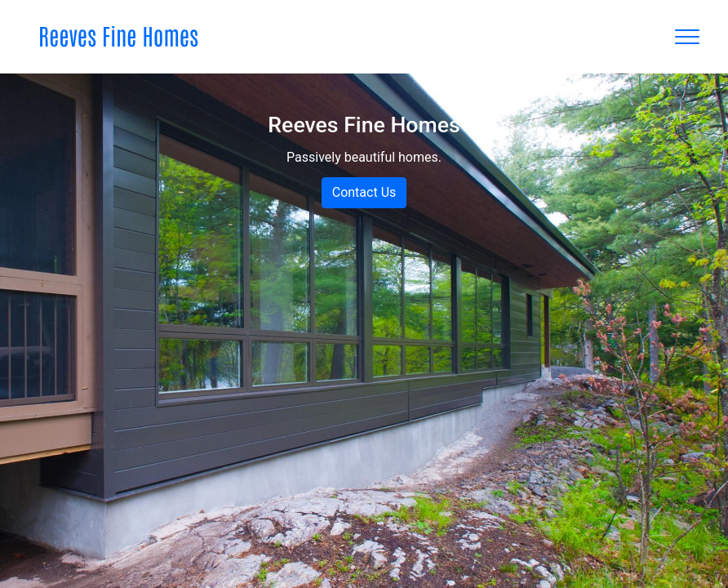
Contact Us (364, 192)
